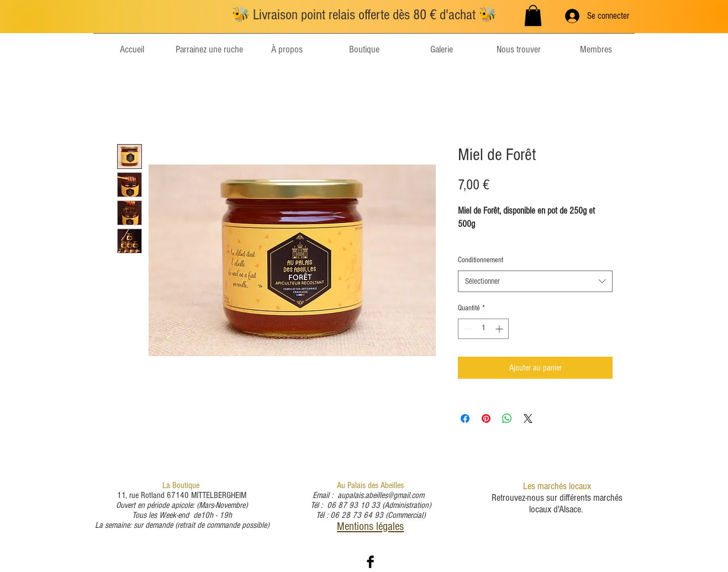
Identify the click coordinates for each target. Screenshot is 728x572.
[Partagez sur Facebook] (465, 419)
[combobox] (535, 281)
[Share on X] (528, 419)
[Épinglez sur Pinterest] (486, 419)
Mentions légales (370, 526)
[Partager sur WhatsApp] (507, 419)
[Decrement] (466, 329)
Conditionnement (481, 260)
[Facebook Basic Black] (370, 562)
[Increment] (500, 329)
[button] (533, 15)
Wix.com (425, 564)
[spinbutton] (483, 329)
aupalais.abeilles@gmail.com (381, 495)
